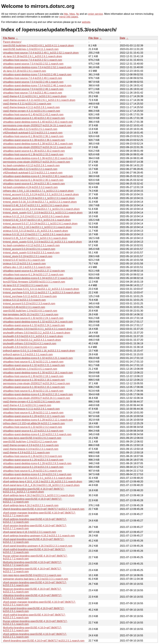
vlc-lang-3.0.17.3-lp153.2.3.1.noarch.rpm (26, 285)
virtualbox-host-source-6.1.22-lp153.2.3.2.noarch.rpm (33, 427)
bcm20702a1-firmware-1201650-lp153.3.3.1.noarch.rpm (34, 282)
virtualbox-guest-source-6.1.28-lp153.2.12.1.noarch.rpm (34, 416)
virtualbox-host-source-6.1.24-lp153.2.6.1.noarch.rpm (33, 471)
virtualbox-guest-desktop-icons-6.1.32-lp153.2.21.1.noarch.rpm (38, 358)
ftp (78, 14)
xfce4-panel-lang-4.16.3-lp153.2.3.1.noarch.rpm (29, 532)
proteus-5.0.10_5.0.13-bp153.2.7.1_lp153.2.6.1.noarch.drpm (37, 234)
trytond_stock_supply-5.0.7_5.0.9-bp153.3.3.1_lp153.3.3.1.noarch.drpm (43, 213)
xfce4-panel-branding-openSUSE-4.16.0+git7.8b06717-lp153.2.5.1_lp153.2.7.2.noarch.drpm (34, 490)
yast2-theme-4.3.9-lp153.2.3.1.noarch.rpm (26, 453)
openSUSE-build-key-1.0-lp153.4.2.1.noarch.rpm (30, 442)
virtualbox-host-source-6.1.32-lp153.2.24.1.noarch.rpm (33, 318)
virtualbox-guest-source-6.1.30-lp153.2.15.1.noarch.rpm (34, 387)
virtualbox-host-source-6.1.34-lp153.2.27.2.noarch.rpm (33, 275)
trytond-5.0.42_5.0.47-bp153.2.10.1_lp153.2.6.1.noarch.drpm (37, 220)
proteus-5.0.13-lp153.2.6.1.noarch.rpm (24, 264)
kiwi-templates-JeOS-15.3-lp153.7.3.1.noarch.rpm (31, 314)
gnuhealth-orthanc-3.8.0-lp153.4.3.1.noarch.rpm (30, 343)
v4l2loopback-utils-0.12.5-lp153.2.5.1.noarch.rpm (30, 129)
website (86, 22)
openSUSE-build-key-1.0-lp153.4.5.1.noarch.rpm (30, 369)
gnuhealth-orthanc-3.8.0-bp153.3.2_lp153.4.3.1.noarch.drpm (37, 333)
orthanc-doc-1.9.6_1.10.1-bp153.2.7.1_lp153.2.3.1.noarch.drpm (38, 191)
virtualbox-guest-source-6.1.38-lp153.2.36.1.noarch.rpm (34, 140)
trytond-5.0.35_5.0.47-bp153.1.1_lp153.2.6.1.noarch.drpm (35, 238)
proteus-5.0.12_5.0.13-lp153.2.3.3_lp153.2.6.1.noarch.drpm (36, 216)
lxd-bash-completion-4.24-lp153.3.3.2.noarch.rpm (30, 187)
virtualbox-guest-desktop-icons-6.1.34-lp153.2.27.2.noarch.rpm (38, 278)
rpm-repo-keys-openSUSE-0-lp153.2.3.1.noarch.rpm (32, 575)
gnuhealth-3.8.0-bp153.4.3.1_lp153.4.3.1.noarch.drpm (33, 336)
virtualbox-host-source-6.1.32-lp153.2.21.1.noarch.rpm (33, 362)
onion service (95, 14)
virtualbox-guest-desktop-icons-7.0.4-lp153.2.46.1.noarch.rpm (37, 85)
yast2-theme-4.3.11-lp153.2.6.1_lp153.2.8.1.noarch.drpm (35, 96)
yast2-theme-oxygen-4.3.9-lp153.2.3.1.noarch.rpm (31, 445)
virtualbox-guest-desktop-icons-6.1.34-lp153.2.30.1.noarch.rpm (38, 176)
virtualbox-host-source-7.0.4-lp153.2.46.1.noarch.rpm (33, 93)
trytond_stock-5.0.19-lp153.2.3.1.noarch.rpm (28, 256)
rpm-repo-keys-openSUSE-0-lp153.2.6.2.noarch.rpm (32, 438)
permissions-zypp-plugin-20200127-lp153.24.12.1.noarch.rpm (37, 147)
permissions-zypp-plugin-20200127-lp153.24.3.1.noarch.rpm (36, 398)
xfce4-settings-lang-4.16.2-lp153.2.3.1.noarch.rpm (31, 505)
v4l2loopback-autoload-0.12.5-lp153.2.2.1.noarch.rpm (33, 173)
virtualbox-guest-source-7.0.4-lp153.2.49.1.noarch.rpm (33, 82)
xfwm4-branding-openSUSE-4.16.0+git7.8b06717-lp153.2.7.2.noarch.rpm (44, 509)
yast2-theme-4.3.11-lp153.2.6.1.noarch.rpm (27, 405)
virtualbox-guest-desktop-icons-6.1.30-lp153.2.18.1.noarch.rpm (38, 373)
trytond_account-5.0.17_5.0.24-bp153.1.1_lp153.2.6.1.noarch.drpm (40, 224)
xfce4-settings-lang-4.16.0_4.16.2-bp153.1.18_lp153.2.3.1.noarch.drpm (43, 482)
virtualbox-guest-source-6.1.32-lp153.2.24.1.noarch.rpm (34, 325)
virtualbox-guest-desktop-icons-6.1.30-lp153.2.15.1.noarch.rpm (38, 394)
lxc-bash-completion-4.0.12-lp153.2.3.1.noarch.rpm (31, 245)
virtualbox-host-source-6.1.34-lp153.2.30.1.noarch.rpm (33, 180)
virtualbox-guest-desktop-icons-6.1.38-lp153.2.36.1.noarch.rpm (38, 144)
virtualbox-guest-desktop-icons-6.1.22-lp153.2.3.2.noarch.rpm (37, 434)
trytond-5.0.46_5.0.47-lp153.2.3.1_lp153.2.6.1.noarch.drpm (36, 205)
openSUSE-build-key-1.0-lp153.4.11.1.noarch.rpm (31, 49)
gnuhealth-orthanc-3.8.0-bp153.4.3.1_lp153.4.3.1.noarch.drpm (38, 329)
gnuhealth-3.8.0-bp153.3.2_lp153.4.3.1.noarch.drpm (32, 340)
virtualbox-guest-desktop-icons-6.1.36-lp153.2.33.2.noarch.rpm (38, 158)
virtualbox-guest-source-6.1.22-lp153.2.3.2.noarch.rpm (33, 431)
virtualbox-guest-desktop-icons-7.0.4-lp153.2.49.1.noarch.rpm (37, 75)
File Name (9, 38)
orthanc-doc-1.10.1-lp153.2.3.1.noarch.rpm (27, 267)
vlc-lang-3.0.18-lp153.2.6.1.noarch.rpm (25, 71)
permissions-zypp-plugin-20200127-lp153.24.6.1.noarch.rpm (36, 383)
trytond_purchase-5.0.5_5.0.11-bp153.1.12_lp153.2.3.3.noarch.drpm (41, 289)
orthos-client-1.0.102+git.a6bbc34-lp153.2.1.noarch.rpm (34, 423)
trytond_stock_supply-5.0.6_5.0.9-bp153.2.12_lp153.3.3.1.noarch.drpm (42, 242)
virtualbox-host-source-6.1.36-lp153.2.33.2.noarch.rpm (33, 154)
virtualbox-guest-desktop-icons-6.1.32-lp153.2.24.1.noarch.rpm (38, 322)
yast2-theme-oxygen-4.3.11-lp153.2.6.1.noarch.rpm (32, 402)
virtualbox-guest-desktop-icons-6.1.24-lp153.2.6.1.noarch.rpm (37, 474)
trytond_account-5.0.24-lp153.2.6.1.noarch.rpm (29, 249)
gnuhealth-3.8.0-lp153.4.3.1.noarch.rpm (25, 347)
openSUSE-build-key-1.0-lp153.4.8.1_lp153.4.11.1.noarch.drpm (38, 46)
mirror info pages (69, 17)
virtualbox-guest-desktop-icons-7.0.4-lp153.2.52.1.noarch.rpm (37, 67)
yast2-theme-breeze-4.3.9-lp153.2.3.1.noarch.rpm (31, 449)
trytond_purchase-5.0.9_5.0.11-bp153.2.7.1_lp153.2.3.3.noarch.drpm (41, 293)
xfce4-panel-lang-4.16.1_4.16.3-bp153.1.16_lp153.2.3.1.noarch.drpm (41, 485)
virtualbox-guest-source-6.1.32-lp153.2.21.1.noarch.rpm (34, 365)
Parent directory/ (12, 42)
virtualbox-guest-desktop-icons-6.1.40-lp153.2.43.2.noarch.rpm (38, 122)
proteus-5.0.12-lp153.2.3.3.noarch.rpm (24, 300)
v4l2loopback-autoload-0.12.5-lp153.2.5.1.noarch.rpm (33, 133)
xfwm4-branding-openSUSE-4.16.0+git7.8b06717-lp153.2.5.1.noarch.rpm (44, 641)
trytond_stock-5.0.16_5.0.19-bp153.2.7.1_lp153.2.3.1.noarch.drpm (40, 202)
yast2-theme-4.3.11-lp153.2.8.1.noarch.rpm (27, 104)
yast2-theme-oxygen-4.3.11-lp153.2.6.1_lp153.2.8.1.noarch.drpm (39, 100)
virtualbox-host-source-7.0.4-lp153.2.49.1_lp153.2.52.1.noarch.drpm (41, 53)
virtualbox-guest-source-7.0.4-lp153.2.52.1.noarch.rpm (33, 64)
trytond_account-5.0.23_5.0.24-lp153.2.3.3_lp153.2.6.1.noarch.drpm (41, 194)
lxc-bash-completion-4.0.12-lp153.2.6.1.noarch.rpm (31, 165)
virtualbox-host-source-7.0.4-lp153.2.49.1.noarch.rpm (33, 78)
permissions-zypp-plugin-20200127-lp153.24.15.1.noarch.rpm (37, 125)
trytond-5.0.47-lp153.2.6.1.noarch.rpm (24, 260)
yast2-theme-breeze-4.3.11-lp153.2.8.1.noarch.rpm (31, 107)
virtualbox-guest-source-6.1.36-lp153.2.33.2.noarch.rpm (34, 151)
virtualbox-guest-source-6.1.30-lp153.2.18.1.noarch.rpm (34, 380)
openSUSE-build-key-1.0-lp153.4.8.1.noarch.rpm (30, 311)
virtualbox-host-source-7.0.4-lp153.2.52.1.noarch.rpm (33, 60)
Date (123, 38)
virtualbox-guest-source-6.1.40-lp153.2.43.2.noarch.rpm (34, 118)
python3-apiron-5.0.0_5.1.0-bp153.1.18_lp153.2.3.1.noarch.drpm (39, 351)
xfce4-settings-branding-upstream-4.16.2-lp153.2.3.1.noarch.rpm (39, 536)
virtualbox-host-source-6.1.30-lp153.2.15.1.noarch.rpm (33, 391)
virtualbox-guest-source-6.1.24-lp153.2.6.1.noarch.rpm (33, 467)
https (72, 14)
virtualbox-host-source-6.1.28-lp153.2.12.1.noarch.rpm (33, 413)
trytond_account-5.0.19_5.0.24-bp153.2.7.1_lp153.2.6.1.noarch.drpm (41, 209)
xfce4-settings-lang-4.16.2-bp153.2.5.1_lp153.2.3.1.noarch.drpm (39, 495)
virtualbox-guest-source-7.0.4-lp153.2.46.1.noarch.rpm (33, 89)
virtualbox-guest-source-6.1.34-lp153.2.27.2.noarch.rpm (34, 271)
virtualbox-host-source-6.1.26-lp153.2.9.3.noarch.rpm (33, 456)
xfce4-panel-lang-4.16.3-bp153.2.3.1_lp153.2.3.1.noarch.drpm (37, 478)
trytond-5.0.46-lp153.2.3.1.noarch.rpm (24, 307)
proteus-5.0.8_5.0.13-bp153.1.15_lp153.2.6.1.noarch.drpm (35, 231)
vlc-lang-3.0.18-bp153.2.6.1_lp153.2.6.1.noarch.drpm (33, 56)
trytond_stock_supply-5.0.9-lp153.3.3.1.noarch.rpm (31, 253)
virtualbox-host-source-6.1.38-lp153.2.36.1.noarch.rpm (33, 136)
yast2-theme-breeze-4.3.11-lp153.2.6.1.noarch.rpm (31, 409)
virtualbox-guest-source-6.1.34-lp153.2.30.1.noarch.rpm (34, 184)
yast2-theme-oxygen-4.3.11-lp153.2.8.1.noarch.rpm (32, 111)
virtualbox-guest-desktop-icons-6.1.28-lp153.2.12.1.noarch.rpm (38, 420)
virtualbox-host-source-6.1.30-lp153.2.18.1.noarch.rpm (33, 376)
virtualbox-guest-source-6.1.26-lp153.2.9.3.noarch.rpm (33, 460)
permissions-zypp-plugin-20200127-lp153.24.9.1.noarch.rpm (36, 162)
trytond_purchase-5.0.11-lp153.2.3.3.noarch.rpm (30, 296)
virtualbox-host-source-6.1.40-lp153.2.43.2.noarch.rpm (33, 114)
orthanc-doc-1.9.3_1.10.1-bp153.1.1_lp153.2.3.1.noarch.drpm (37, 227)
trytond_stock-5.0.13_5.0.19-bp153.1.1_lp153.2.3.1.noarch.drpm (39, 198)
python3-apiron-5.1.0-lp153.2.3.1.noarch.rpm (28, 354)
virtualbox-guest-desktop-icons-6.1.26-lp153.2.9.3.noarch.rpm (37, 463)
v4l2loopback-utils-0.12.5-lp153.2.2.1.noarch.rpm (30, 169)
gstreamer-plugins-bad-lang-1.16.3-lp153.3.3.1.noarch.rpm (35, 579)
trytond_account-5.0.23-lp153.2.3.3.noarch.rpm (29, 304)
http (66, 14)
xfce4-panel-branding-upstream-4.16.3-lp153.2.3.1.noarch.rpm (38, 546)
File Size (94, 38)
